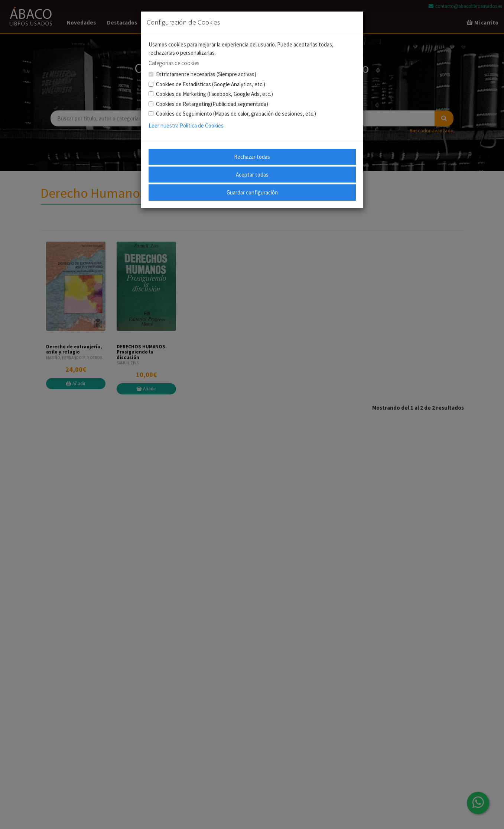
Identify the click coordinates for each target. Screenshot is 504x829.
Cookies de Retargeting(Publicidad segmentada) (208, 104)
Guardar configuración (252, 192)
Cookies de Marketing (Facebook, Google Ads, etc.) (211, 94)
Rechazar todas (252, 157)
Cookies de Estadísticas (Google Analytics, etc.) (207, 84)
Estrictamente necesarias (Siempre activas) (202, 74)
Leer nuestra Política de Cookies (186, 125)
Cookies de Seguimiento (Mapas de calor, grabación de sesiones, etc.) (232, 114)
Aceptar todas (252, 175)
